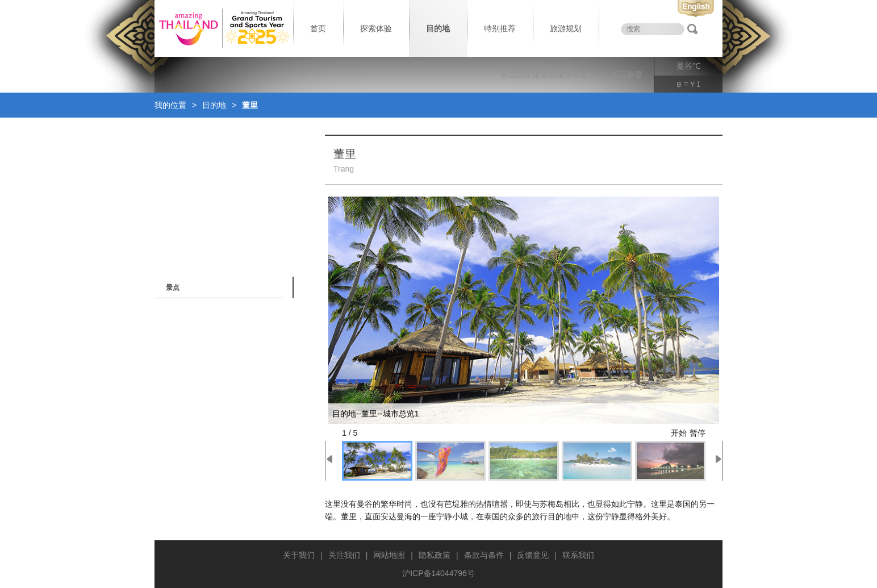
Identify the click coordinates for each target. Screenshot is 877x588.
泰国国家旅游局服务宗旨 (544, 74)
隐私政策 (435, 555)
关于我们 (299, 555)
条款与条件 (484, 555)
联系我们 (578, 555)
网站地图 (389, 555)
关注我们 (344, 555)
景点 (173, 287)
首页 (318, 28)
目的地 (438, 28)
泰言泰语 (627, 74)
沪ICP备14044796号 (438, 573)
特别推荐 (500, 28)
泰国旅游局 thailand (223, 28)
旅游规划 (566, 28)
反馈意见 (533, 555)
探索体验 (376, 28)
